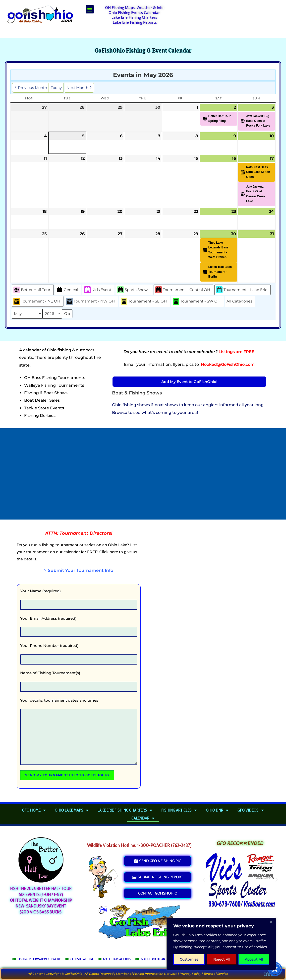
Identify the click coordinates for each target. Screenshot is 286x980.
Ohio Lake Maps (72, 810)
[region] (221, 944)
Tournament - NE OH (37, 301)
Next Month (80, 88)
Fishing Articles (179, 810)
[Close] (271, 922)
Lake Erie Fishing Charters (134, 17)
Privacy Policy (190, 974)
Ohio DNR (217, 810)
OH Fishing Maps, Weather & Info (134, 7)
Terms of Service (216, 974)
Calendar (143, 818)
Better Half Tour (32, 290)
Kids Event (98, 290)
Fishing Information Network (155, 974)
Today (56, 88)
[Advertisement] (228, 18)
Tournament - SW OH (197, 301)
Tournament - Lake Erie (242, 290)
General (67, 290)
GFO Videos (251, 810)
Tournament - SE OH (144, 301)
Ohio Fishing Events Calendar (134, 12)
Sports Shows (133, 290)
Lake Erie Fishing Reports (135, 22)
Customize (189, 959)
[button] (90, 9)
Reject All (222, 959)
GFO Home (34, 810)
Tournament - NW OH (90, 301)
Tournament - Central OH (183, 290)
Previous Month (30, 88)
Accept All (254, 959)
